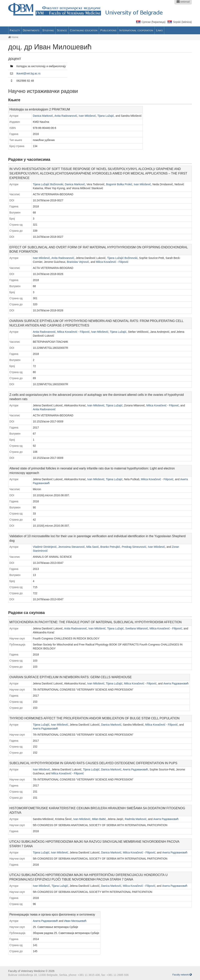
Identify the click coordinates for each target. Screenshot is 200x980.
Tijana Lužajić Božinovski (48, 184)
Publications (108, 30)
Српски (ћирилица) (154, 22)
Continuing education (84, 30)
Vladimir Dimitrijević (45, 547)
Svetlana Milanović (137, 628)
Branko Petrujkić (110, 547)
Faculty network (182, 975)
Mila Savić (93, 547)
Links (159, 30)
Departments (31, 30)
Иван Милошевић (75, 921)
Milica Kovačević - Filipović (112, 262)
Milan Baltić (99, 819)
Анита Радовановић (176, 683)
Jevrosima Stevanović (71, 547)
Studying (48, 30)
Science (62, 30)
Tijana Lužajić (106, 116)
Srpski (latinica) (182, 22)
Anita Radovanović (66, 116)
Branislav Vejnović (78, 262)
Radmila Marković (136, 819)
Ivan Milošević (87, 116)
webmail (183, 2)
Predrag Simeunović (134, 547)
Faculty (15, 30)
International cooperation (136, 30)
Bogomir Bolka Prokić (119, 184)
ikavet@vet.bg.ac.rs (28, 73)
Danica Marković (43, 116)
